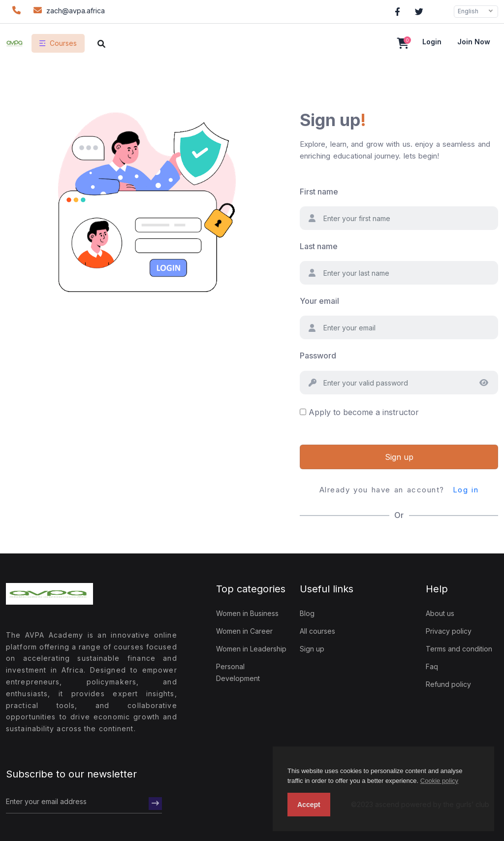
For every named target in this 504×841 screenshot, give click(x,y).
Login (432, 42)
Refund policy (448, 684)
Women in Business (247, 613)
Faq (432, 666)
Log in (466, 490)
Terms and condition (459, 649)
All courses (317, 631)
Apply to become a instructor (364, 412)
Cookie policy (439, 781)
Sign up (399, 457)
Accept (309, 805)
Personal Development (238, 672)
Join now (474, 42)
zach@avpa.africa (68, 10)
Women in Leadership (251, 649)
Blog (307, 613)
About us (440, 613)
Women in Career (244, 631)
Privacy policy (449, 631)
